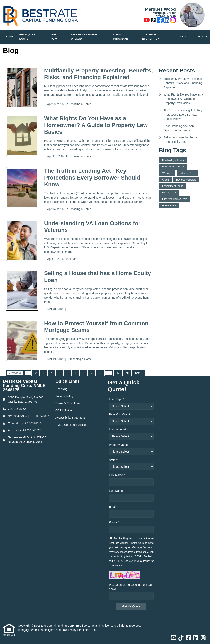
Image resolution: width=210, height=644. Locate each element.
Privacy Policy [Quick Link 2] (64, 396)
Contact (201, 37)
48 (127, 373)
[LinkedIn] (166, 21)
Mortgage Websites (31, 630)
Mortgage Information (150, 37)
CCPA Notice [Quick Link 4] (64, 410)
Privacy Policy (142, 561)
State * (113, 460)
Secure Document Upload (84, 37)
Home (10, 37)
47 (118, 373)
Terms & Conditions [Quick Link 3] (68, 403)
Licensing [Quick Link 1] (61, 389)
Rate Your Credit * (120, 414)
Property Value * (119, 445)
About (184, 37)
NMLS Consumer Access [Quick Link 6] (71, 425)
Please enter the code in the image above (131, 587)
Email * (113, 507)
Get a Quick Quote (27, 37)
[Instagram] (173, 21)
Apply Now (55, 37)
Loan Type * (116, 399)
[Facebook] (160, 21)
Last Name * (117, 491)
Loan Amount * (118, 429)
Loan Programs (121, 37)
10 (100, 373)
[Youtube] (147, 21)
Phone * (114, 522)
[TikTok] (153, 21)
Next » (139, 373)
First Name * (117, 475)
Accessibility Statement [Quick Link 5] (70, 418)
